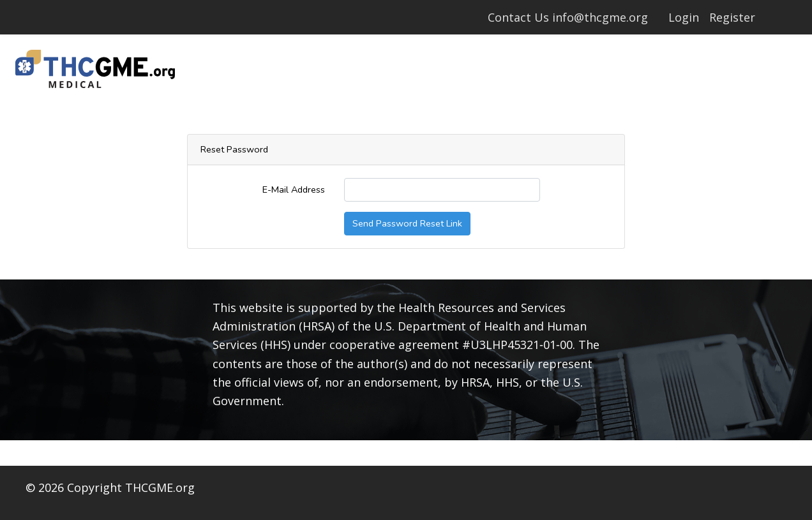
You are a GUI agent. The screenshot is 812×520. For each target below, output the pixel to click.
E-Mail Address (294, 189)
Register (732, 17)
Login (684, 17)
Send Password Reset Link (407, 223)
